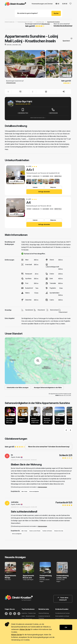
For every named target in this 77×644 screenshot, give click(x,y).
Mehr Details (58, 176)
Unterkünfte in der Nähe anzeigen (18, 388)
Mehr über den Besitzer (38, 118)
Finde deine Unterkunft (63, 599)
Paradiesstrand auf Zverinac (63, 613)
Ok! (66, 627)
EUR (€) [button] (65, 4)
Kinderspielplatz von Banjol (62, 616)
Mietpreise (53, 187)
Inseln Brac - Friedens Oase (29, 613)
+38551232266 (53, 111)
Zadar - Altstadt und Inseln (28, 616)
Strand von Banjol (60, 619)
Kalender (35, 187)
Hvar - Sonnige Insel (27, 619)
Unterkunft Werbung (44, 613)
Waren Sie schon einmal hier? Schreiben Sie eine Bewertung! (49, 447)
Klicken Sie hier (25, 629)
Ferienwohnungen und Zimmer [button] (42, 4)
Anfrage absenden (44, 192)
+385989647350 (23, 111)
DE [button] (57, 4)
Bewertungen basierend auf (37, 25)
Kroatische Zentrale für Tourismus (44, 617)
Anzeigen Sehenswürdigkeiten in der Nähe (48, 388)
